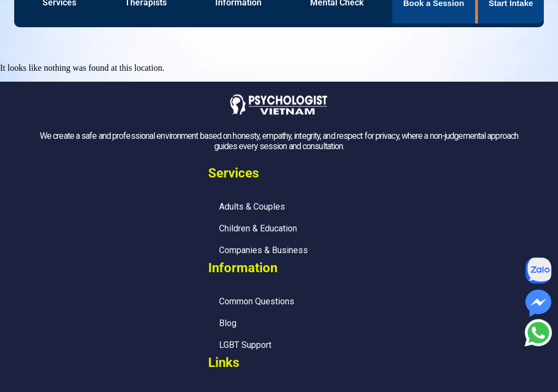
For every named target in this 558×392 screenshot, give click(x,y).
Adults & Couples (252, 207)
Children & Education (258, 228)
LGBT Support (245, 345)
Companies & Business (263, 250)
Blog (228, 323)
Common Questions (257, 301)
